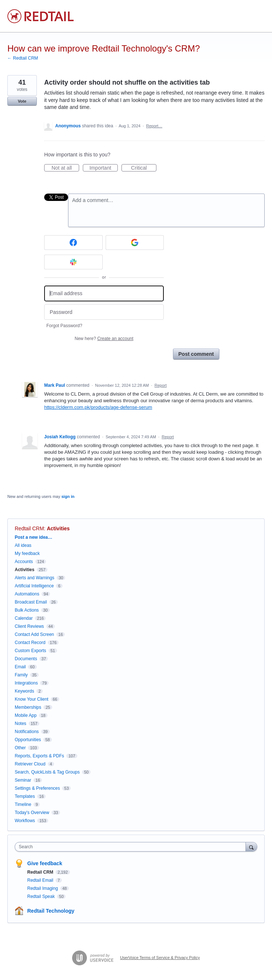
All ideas (23, 545)
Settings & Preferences (37, 788)
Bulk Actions (27, 610)
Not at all (65, 168)
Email (20, 667)
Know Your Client (31, 699)
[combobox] (132, 847)
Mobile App (26, 715)
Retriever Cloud (30, 764)
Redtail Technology (51, 911)
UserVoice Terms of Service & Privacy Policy (160, 958)
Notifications (27, 732)
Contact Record (30, 643)
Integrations (26, 683)
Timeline (23, 804)
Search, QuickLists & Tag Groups (47, 772)
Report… (154, 126)
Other (20, 748)
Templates (25, 796)
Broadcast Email (31, 602)
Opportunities (28, 740)
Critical (144, 168)
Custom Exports (30, 651)
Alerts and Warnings (35, 578)
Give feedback (45, 863)
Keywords (24, 691)
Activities (58, 528)
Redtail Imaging (43, 888)
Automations (27, 594)
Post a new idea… (33, 537)
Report (161, 385)
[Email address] (104, 293)
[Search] (251, 847)
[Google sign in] (135, 243)
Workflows (25, 821)
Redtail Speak (42, 896)
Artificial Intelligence (34, 586)
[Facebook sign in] (73, 243)
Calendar (24, 618)
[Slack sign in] (73, 262)
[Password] (104, 312)
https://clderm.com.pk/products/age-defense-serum (98, 407)
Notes (20, 723)
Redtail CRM (29, 528)
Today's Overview (32, 813)
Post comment (196, 354)
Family (21, 675)
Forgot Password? (64, 326)
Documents (26, 659)
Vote (22, 101)
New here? (104, 339)
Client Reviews (29, 626)
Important (104, 168)
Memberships (28, 707)
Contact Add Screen (34, 634)
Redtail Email (41, 880)
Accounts (24, 562)
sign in (68, 496)
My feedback (27, 553)
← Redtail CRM (23, 58)
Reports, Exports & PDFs (39, 756)
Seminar (23, 780)
